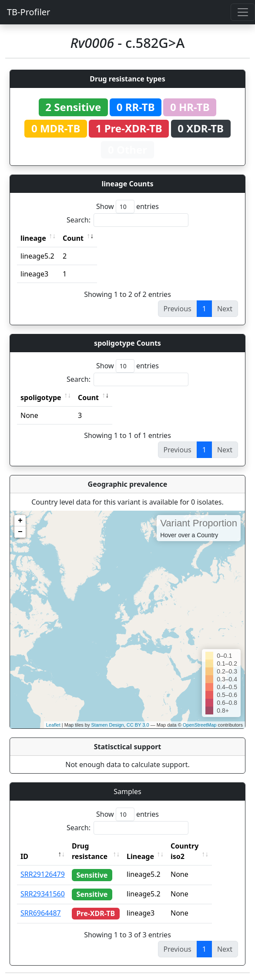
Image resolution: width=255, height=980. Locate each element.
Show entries (127, 207)
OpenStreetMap (200, 725)
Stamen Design (107, 725)
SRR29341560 (43, 894)
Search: (127, 220)
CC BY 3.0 (138, 725)
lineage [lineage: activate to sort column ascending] (33, 238)
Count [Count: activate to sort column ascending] (73, 238)
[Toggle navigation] (243, 12)
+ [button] (20, 521)
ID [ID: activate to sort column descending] (24, 856)
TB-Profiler (29, 12)
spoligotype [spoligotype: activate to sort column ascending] (41, 397)
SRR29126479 (43, 874)
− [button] (20, 532)
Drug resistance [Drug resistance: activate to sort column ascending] (90, 851)
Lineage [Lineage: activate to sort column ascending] (154, 856)
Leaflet (53, 725)
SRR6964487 (41, 913)
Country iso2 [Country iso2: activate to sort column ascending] (198, 851)
